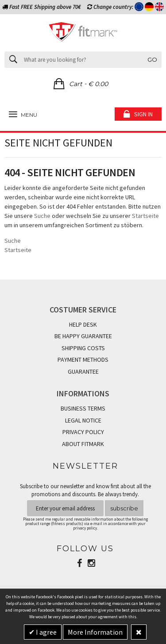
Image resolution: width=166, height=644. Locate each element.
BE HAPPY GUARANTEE (83, 336)
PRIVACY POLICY (83, 432)
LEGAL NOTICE (83, 420)
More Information (95, 632)
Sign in (143, 114)
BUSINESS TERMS (83, 408)
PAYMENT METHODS (83, 360)
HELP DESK (83, 324)
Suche (42, 216)
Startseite (145, 216)
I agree (46, 632)
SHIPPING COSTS (83, 348)
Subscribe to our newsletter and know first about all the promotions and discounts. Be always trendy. (85, 490)
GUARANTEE (83, 371)
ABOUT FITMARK (83, 444)
